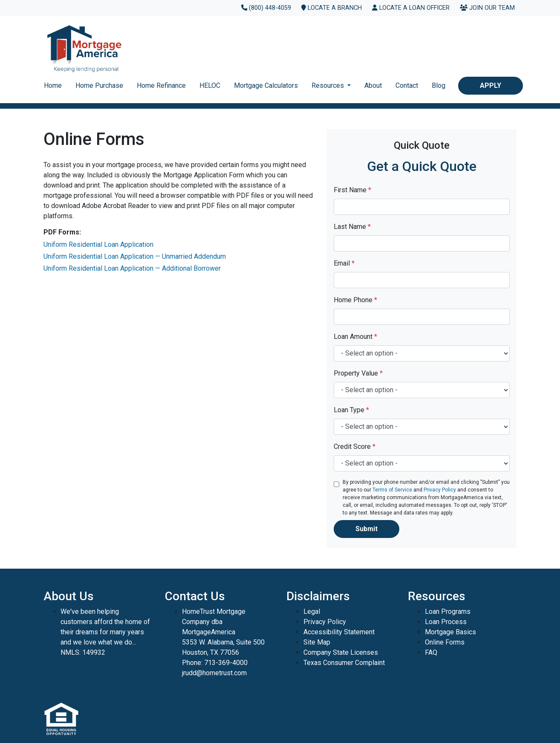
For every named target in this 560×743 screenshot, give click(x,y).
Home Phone (355, 300)
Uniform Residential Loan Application (98, 244)
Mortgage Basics (450, 632)
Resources (329, 85)
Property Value (358, 373)
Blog (439, 85)
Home (53, 85)
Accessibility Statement (339, 632)
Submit (367, 529)
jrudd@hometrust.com (214, 673)
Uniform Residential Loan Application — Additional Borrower (132, 268)
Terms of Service (392, 490)
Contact (407, 85)
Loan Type (351, 410)
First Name (352, 190)
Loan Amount (355, 337)
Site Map (317, 642)
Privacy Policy (440, 490)
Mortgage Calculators (266, 85)
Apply (491, 85)
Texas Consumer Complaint (344, 663)
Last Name (352, 227)
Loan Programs (448, 611)
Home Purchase (99, 85)
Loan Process (446, 622)
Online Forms (445, 642)
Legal (312, 611)
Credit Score (355, 447)
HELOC (210, 85)
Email (344, 263)
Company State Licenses (341, 652)
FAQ (431, 652)
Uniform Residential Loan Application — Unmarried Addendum (135, 256)
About (373, 85)
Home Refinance (161, 85)
